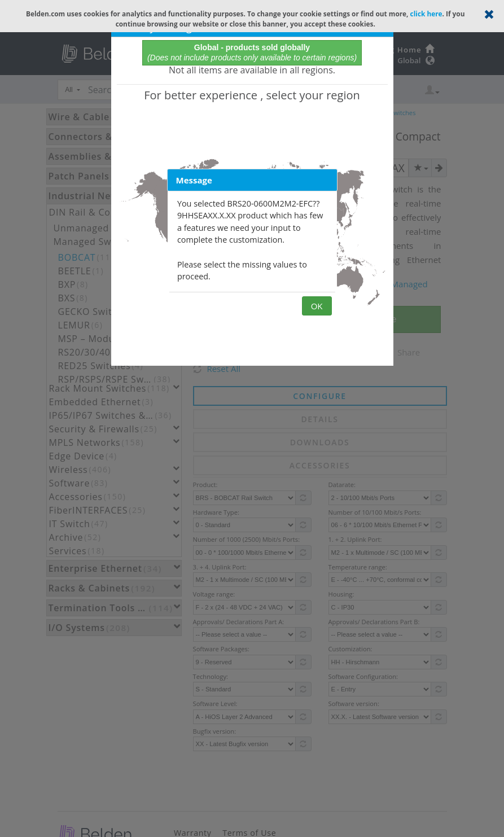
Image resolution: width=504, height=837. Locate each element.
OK (317, 306)
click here (426, 14)
